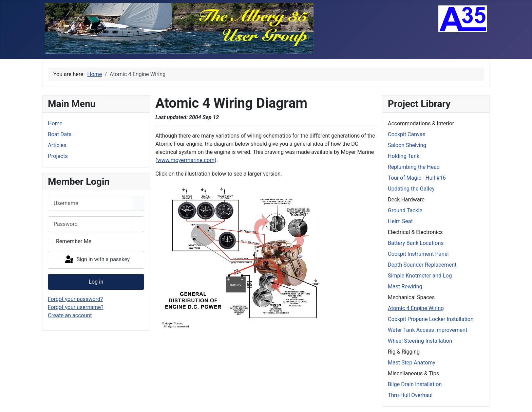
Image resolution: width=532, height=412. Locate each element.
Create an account (70, 315)
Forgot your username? (76, 307)
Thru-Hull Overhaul (410, 395)
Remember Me (74, 241)
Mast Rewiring (405, 286)
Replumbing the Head (414, 167)
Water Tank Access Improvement (427, 330)
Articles (57, 145)
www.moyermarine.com (186, 160)
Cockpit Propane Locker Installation (431, 319)
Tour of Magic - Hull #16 (417, 178)
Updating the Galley (411, 189)
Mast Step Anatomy (412, 363)
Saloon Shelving (407, 145)
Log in (96, 282)
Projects (58, 156)
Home (55, 123)
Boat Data (60, 134)
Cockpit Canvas (407, 134)
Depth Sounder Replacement (422, 265)
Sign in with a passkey (97, 260)
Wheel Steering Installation (420, 341)
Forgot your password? (75, 299)
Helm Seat (400, 221)
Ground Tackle (405, 210)
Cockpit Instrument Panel (418, 254)
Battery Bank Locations (416, 243)
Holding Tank (404, 156)
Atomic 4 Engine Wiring (416, 308)
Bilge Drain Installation (415, 384)
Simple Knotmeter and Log (420, 276)
